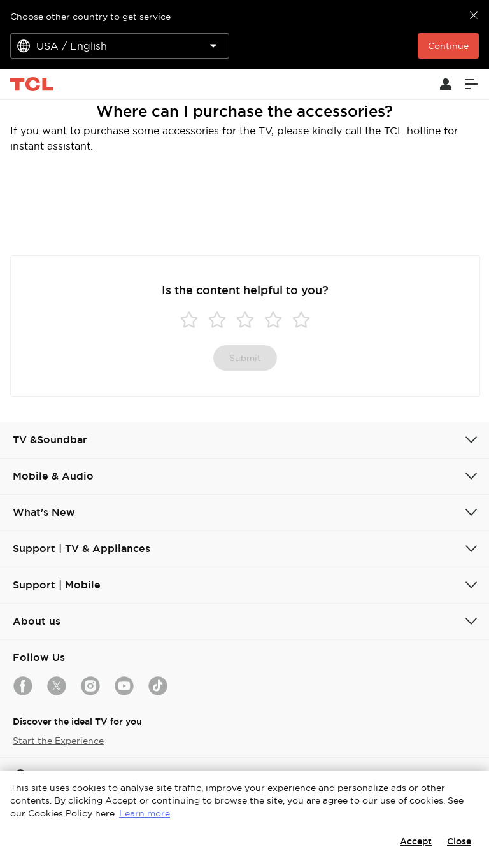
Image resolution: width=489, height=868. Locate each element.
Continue (448, 46)
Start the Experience (58, 741)
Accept (416, 841)
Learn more (145, 813)
